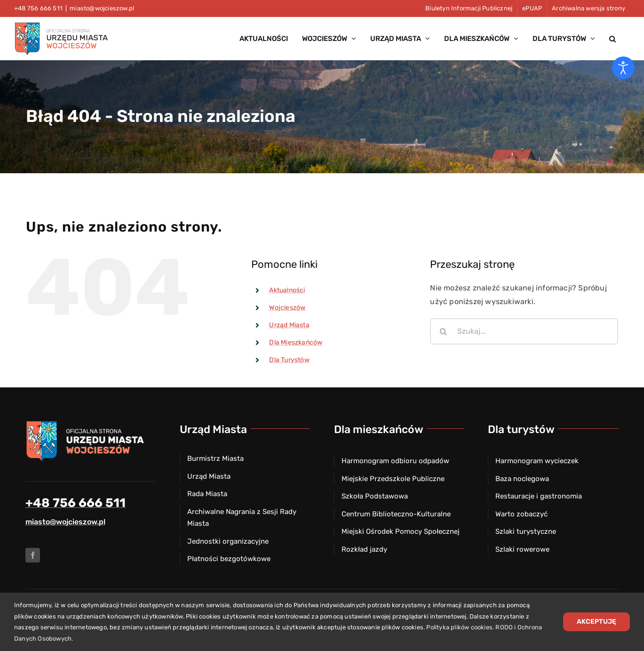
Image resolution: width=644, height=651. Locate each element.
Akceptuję (596, 622)
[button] (612, 39)
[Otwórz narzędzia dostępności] (623, 68)
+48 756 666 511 (76, 503)
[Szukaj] (443, 331)
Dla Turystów (289, 360)
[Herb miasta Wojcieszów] (87, 423)
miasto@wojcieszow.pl (102, 8)
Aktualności (287, 290)
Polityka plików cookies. (460, 627)
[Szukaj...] (524, 331)
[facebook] (33, 555)
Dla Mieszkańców (296, 342)
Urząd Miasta (289, 325)
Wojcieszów (287, 308)
